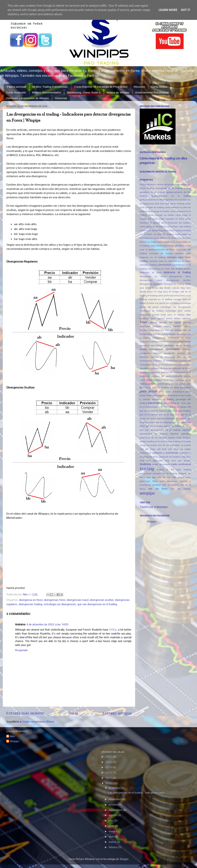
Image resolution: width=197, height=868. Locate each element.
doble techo (152, 288)
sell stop (173, 449)
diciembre (115, 788)
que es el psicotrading (179, 411)
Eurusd (156, 315)
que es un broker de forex (177, 426)
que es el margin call (180, 407)
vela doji (151, 477)
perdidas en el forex (164, 380)
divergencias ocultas (102, 600)
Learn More (168, 10)
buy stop (165, 204)
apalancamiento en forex (152, 200)
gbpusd (153, 322)
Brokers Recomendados (47, 92)
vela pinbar (178, 477)
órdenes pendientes (164, 353)
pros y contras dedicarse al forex (169, 395)
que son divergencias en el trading (97, 604)
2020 (109, 762)
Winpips (152, 521)
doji (161, 288)
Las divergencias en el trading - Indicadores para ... (137, 793)
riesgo (143, 445)
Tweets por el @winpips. (154, 507)
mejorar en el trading (168, 342)
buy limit (155, 204)
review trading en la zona (178, 441)
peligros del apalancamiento (167, 376)
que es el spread (149, 415)
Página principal (17, 87)
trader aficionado (161, 464)
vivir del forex (158, 489)
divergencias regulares (151, 284)
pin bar (175, 384)
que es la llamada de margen (172, 419)
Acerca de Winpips (118, 92)
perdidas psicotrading (159, 384)
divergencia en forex (31, 600)
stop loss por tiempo (178, 461)
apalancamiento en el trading (171, 196)
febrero (113, 847)
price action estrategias (172, 392)
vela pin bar (164, 477)
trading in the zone (169, 470)
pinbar (182, 384)
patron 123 (184, 353)
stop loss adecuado (151, 461)
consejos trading (148, 265)
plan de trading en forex (166, 388)
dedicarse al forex (151, 273)
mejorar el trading (149, 342)
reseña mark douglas (179, 438)
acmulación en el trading (169, 188)
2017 (109, 778)
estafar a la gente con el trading (163, 303)
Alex (12, 736)
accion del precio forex (169, 184)
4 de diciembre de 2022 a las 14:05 (47, 624)
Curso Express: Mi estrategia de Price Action (101, 87)
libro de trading (160, 334)
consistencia (164, 265)
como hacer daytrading (151, 230)
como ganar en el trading (153, 227)
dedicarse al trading (177, 272)
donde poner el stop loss (154, 292)
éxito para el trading (173, 315)
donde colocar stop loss (177, 288)
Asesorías (61, 98)
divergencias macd (78, 600)
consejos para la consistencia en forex (170, 261)
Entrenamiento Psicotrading (152, 92)
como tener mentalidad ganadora (167, 246)
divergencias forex (55, 600)
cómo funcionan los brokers (176, 223)
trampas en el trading (165, 473)
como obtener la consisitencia (169, 238)
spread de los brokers (170, 457)
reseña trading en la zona (152, 441)
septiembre (116, 810)
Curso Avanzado (16, 92)
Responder (21, 650)
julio (111, 820)
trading (147, 469)
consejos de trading (161, 253)
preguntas (186, 388)
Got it (186, 10)
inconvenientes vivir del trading (165, 330)
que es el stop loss (169, 415)
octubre (114, 805)
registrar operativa (180, 434)
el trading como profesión (160, 296)
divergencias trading (31, 604)
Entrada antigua (117, 713)
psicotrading (155, 403)
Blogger (124, 859)
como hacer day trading (179, 227)
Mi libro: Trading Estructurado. (50, 87)
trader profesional (181, 464)
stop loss (186, 457)
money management (151, 349)
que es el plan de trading (153, 411)
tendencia (145, 464)
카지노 (113, 630)
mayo (112, 831)
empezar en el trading (160, 299)
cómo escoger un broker (161, 215)
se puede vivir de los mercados (163, 445)
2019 (109, 767)
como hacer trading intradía (177, 230)
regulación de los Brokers (153, 438)
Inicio (73, 713)
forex (144, 322)
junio (112, 826)
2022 (109, 757)
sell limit (162, 449)
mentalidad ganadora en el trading (171, 346)
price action (148, 391)
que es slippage (164, 422)
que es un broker (155, 426)
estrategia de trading (152, 311)
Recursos (139, 87)
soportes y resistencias (165, 453)
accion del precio (148, 184)
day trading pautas (181, 269)
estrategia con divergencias (60, 604)
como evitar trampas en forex (168, 219)
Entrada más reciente (25, 713)
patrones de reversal (161, 368)
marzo (113, 842)
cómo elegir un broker (158, 211)
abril (111, 837)
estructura (145, 315)
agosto (113, 815)
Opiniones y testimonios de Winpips (28, 98)
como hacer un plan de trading (157, 234)
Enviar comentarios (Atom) (38, 722)
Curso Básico (159, 87)
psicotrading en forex (175, 403)
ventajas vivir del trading (166, 485)
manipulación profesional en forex (172, 338)
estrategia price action (178, 311)
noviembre (115, 799)
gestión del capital (170, 322)
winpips (147, 493)
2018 (109, 773)
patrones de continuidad (165, 361)
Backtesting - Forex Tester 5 (84, 92)
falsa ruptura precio (161, 318)
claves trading (177, 204)
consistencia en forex (159, 269)
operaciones (173, 349)
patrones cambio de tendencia (157, 357)
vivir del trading (181, 489)
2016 (109, 783)
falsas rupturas (182, 318)
